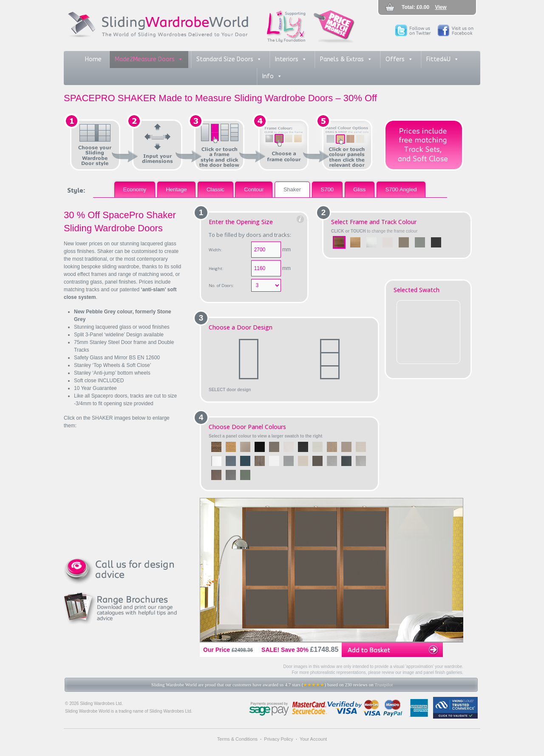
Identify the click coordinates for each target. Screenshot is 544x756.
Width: (215, 250)
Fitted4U (443, 60)
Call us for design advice (123, 570)
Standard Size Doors (229, 60)
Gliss (359, 189)
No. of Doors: (221, 286)
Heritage (176, 189)
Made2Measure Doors (149, 60)
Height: (216, 269)
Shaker (292, 189)
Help (300, 219)
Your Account (313, 739)
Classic (215, 189)
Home (93, 59)
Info (272, 77)
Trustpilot (384, 685)
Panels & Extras (346, 60)
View (441, 7)
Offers (399, 60)
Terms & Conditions (237, 739)
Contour (254, 189)
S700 (327, 189)
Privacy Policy (278, 739)
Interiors (291, 60)
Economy (135, 189)
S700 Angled (401, 189)
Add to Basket (392, 650)
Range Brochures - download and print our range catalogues (123, 608)
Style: (76, 190)
